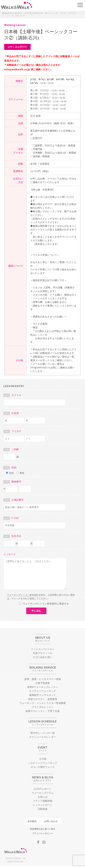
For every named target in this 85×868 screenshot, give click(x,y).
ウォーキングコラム (43, 793)
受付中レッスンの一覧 (43, 733)
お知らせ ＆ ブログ (43, 779)
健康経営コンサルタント (43, 695)
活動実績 (43, 809)
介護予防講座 (43, 683)
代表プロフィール (43, 653)
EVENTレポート (42, 789)
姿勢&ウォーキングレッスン (43, 687)
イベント (43, 749)
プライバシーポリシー (43, 833)
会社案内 (32, 821)
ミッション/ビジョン (43, 649)
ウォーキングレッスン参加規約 (23, 595)
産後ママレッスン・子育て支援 (43, 711)
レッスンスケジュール (43, 723)
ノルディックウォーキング (43, 763)
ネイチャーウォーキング (43, 691)
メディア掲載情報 (43, 801)
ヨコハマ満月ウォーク (43, 767)
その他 (43, 759)
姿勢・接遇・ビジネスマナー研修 (43, 679)
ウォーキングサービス (43, 669)
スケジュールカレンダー (43, 737)
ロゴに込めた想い (43, 657)
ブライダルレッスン (43, 707)
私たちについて (43, 639)
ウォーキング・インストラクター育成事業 (43, 703)
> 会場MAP (36, 138)
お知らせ (43, 797)
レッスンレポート (43, 805)
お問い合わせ (51, 821)
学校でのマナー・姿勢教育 (43, 699)
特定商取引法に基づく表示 (43, 829)
